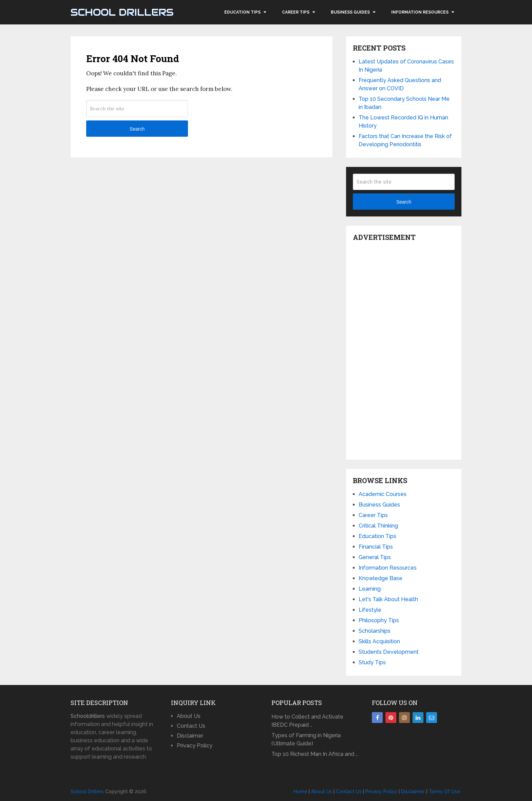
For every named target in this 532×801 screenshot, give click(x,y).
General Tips (375, 557)
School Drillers (122, 12)
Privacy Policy (195, 746)
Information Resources (420, 12)
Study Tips (372, 662)
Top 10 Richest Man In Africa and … (315, 754)
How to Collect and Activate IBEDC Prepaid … (307, 721)
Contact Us (191, 726)
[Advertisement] (404, 349)
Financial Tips (376, 547)
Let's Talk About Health (388, 599)
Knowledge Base (381, 578)
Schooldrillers (88, 716)
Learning (370, 589)
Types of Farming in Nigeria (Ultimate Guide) (306, 739)
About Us (189, 716)
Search (137, 129)
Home (300, 792)
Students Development (389, 652)
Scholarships (375, 631)
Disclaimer (190, 736)
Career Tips (296, 12)
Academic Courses (383, 494)
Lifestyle (370, 610)
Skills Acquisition (379, 641)
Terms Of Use (444, 792)
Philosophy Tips (379, 620)
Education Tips (242, 12)
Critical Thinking (378, 526)
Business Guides (350, 12)
